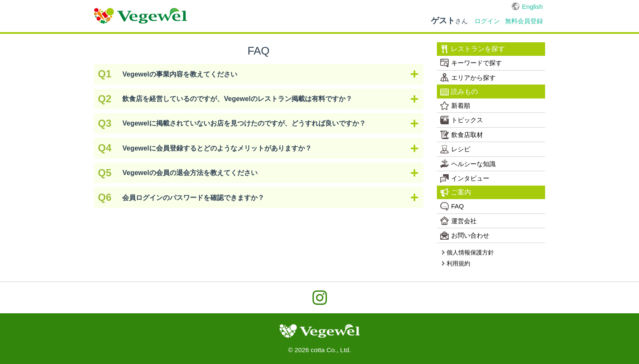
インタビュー (465, 178)
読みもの (459, 92)
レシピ (455, 149)
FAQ (452, 206)
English (532, 7)
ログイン (487, 21)
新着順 (455, 106)
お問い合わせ (465, 235)
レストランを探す (473, 49)
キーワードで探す (471, 63)
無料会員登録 (524, 21)
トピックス (462, 120)
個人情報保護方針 (468, 252)
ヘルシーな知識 (468, 164)
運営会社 (458, 221)
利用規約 (456, 263)
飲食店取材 (462, 135)
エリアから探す (468, 77)
